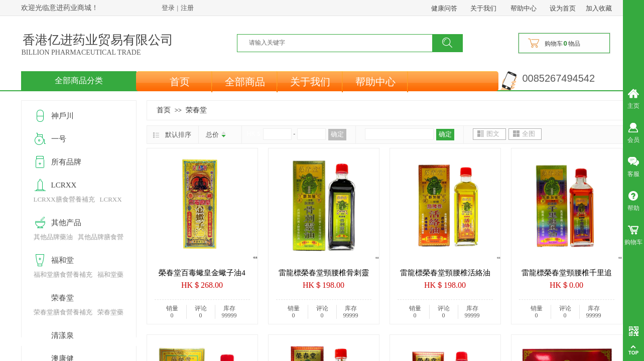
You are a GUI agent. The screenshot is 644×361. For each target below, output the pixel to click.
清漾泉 (62, 335)
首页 (180, 82)
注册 (187, 8)
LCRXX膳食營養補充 (64, 199)
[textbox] (341, 43)
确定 (337, 134)
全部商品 (245, 82)
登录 (168, 8)
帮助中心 (375, 82)
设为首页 (563, 8)
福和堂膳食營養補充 (63, 275)
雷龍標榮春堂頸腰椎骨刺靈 (324, 273)
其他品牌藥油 (53, 237)
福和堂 (62, 260)
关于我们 (310, 82)
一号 (59, 139)
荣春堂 (196, 110)
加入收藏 (599, 8)
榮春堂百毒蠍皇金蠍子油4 (202, 273)
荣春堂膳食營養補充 (63, 312)
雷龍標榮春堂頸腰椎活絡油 (445, 273)
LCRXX (64, 185)
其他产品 (66, 223)
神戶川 (62, 116)
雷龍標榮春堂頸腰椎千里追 (567, 273)
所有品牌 (66, 162)
